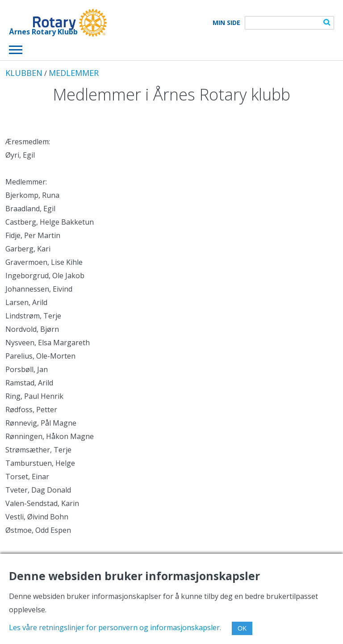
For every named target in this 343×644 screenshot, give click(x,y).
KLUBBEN (24, 73)
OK (242, 628)
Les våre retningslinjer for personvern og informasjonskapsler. (115, 627)
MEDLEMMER (74, 73)
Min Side (226, 23)
